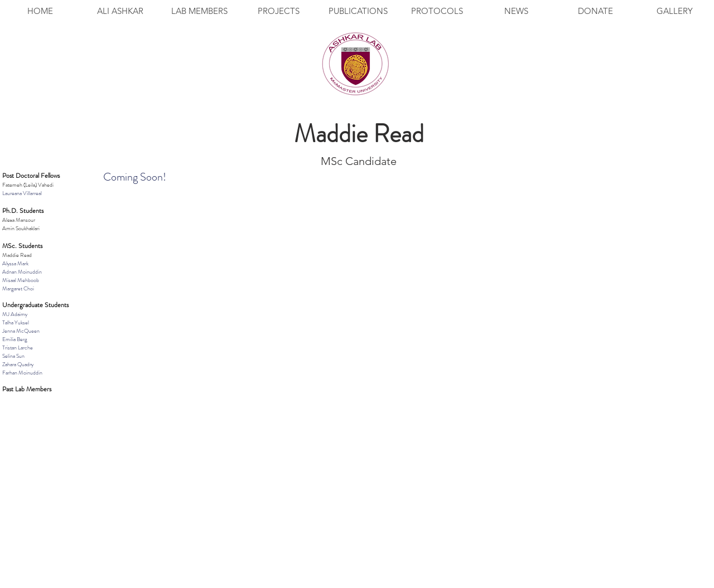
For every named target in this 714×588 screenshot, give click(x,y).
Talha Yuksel (16, 322)
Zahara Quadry (18, 364)
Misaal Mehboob (21, 280)
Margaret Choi (18, 288)
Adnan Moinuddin (22, 272)
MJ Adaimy (15, 314)
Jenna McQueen (21, 331)
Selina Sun (13, 356)
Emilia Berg (15, 339)
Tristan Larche (18, 348)
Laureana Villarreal (22, 193)
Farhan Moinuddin (22, 373)
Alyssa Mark (15, 263)
